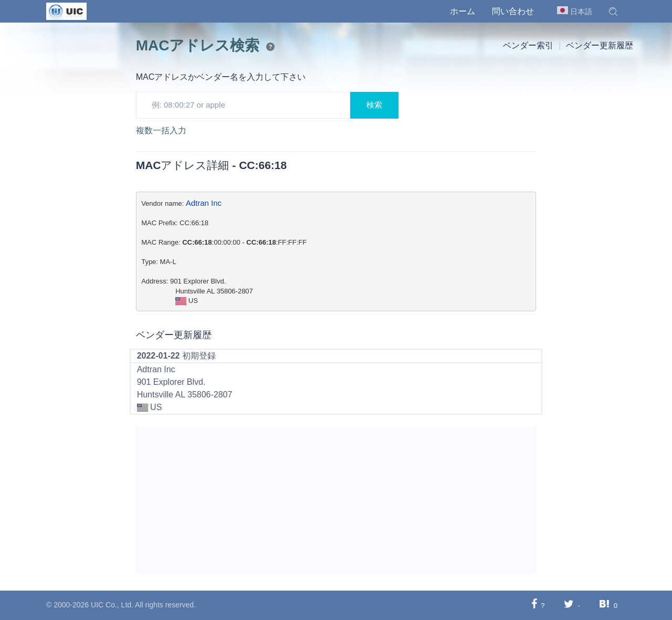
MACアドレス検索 (198, 45)
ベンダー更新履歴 (600, 45)
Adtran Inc (204, 203)
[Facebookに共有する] (534, 605)
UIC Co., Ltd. (112, 605)
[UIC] (66, 10)
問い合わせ (513, 11)
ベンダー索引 (528, 45)
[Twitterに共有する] (569, 605)
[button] (613, 12)
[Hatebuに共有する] (604, 605)
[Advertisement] (336, 500)
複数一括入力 (161, 130)
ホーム (463, 11)
